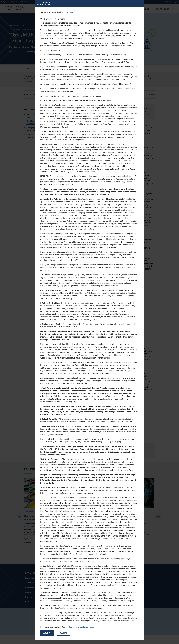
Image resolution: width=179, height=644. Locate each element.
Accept (47, 633)
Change (69, 12)
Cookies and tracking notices (81, 627)
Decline (63, 633)
